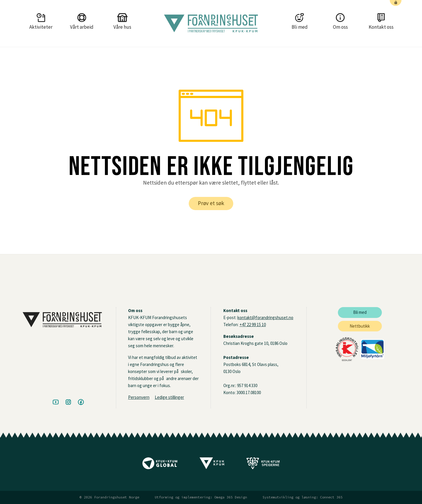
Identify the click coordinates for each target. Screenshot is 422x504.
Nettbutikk (360, 326)
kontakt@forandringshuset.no (265, 317)
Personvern (139, 397)
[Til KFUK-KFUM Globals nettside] (160, 465)
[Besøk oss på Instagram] (68, 402)
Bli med (360, 312)
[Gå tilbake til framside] (211, 23)
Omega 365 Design (231, 497)
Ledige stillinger (169, 397)
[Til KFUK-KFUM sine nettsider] (212, 465)
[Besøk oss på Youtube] (56, 402)
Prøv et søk (211, 203)
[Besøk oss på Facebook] (81, 402)
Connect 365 (331, 497)
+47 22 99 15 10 (253, 325)
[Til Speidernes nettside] (263, 465)
